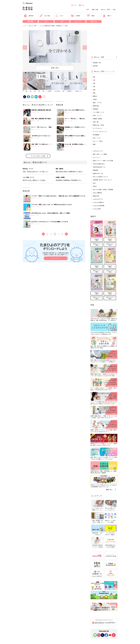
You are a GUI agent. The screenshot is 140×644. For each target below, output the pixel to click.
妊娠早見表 (29, 16)
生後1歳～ (96, 66)
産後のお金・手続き (99, 125)
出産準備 (75, 16)
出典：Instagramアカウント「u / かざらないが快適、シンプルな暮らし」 (55, 64)
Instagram (50, 91)
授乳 (94, 93)
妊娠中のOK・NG (98, 173)
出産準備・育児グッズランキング (102, 180)
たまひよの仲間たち (99, 202)
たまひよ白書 (97, 209)
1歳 (31, 91)
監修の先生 (96, 196)
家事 (63, 91)
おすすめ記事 (57, 91)
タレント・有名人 (98, 141)
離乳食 (91, 16)
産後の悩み (96, 106)
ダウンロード (56, 288)
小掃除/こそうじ (79, 91)
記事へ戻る (55, 68)
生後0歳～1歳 (97, 63)
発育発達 (95, 109)
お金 (94, 183)
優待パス (107, 16)
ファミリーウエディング (100, 131)
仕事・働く (96, 122)
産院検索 (95, 170)
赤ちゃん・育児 (105, 10)
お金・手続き (45, 16)
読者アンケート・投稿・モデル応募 (103, 161)
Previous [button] (25, 48)
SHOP (74, 5)
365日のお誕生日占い (99, 164)
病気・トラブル (97, 103)
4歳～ (44, 91)
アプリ (46, 21)
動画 (94, 144)
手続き (95, 186)
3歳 (39, 91)
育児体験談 (96, 135)
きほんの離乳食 (97, 193)
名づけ (59, 16)
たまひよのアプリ (98, 199)
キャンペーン (78, 21)
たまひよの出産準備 (99, 206)
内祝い (82, 5)
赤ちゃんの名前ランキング (100, 177)
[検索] (104, 5)
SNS (62, 21)
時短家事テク (70, 91)
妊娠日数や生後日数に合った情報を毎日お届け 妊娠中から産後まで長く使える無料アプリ (56, 283)
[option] (55, 48)
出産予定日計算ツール (99, 167)
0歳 (26, 91)
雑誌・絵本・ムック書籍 (100, 154)
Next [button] (85, 48)
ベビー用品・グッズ (99, 112)
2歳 (35, 91)
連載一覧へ (109, 490)
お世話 (95, 99)
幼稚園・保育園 (97, 119)
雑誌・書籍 (30, 21)
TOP (88, 10)
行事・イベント (97, 115)
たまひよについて (98, 151)
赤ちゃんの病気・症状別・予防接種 (103, 189)
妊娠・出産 (95, 10)
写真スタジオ (94, 21)
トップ (24, 26)
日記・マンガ (97, 138)
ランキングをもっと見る (38, 185)
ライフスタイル (97, 128)
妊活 (114, 10)
